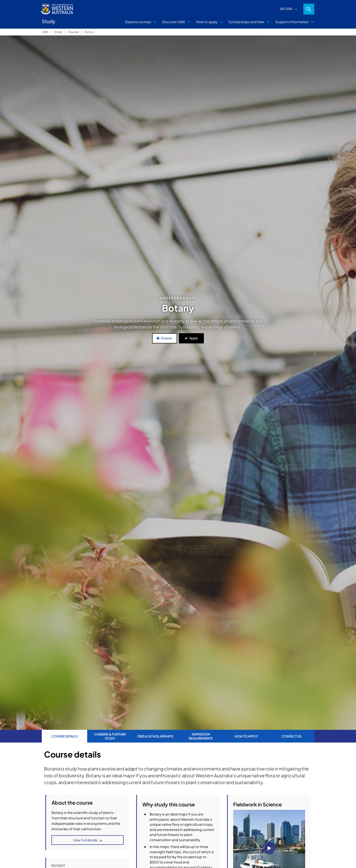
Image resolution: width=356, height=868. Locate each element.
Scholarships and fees (246, 22)
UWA (45, 32)
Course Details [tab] (64, 736)
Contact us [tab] (292, 736)
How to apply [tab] (246, 736)
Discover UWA (174, 22)
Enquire (167, 338)
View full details (85, 840)
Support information (292, 22)
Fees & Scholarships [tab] (155, 736)
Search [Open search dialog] (309, 9)
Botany (89, 32)
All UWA (286, 9)
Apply (194, 338)
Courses (73, 32)
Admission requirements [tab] (201, 736)
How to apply (207, 22)
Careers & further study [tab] (110, 736)
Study (58, 32)
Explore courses (138, 22)
